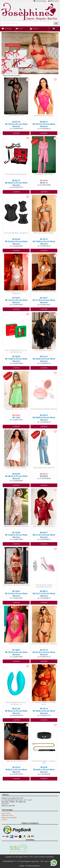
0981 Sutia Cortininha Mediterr (44, 233)
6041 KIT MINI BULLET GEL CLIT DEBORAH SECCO (16, 351)
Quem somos (6, 813)
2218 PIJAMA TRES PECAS (44, 174)
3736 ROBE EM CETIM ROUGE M (44, 526)
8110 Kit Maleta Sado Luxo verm (16, 174)
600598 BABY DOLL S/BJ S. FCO (16, 409)
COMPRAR (16, 133)
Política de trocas (7, 815)
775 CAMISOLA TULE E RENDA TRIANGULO (16, 293)
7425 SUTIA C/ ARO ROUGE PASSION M (16, 585)
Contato (4, 820)
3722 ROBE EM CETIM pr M (44, 350)
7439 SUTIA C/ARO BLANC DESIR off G (16, 526)
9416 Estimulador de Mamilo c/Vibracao (44, 409)
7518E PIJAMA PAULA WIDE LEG (44, 468)
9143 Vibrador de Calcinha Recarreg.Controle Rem (44, 586)
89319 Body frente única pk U (44, 116)
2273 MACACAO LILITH (16, 116)
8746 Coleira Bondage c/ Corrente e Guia (44, 762)
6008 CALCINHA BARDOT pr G (16, 761)
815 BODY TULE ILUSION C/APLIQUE (44, 292)
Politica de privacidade (9, 817)
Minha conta (53, 1)
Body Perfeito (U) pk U (16, 644)
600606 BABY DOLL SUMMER (16, 468)
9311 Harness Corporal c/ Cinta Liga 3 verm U (44, 703)
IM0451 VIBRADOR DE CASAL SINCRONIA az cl (16, 703)
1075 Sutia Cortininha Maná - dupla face (44, 644)
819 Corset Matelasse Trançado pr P (16, 233)
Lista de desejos (40, 1)
